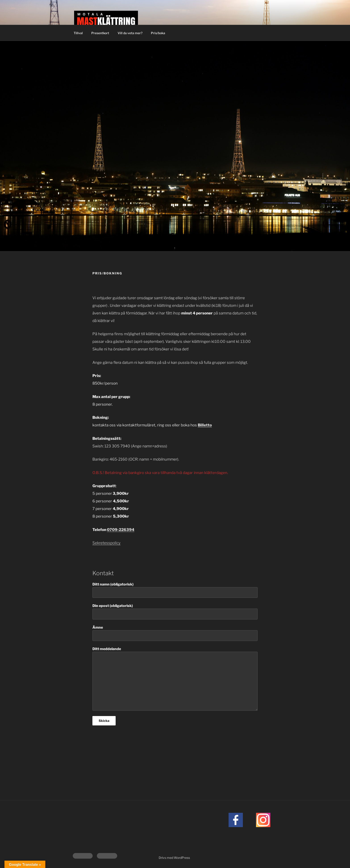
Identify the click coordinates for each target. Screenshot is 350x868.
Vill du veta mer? (130, 33)
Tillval (78, 33)
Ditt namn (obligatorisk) (175, 590)
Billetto (205, 425)
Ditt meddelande (175, 679)
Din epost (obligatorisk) (175, 611)
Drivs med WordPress (174, 858)
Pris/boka (158, 33)
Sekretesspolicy (106, 543)
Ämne (175, 633)
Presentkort (100, 33)
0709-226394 (121, 530)
